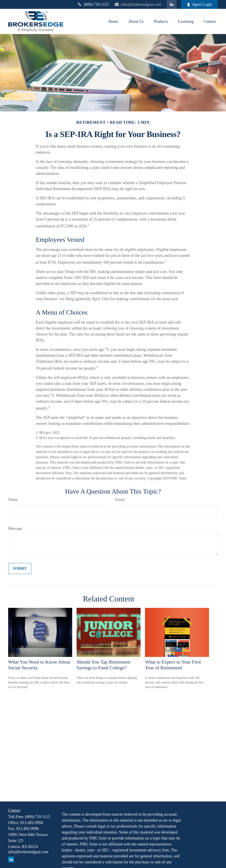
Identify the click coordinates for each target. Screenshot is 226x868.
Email (120, 500)
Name (13, 500)
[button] (113, 21)
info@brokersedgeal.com (137, 4)
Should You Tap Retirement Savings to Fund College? (104, 665)
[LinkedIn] (172, 4)
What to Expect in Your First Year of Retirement (173, 665)
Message (15, 528)
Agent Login (200, 4)
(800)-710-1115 (93, 4)
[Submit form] (20, 568)
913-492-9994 (32, 823)
